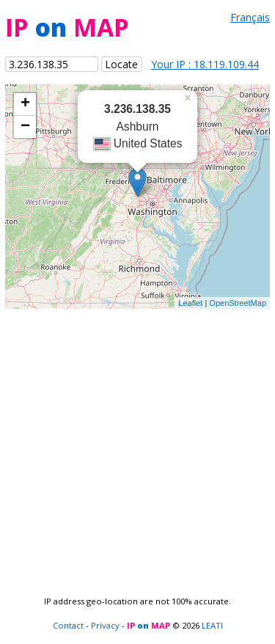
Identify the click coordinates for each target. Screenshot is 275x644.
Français (250, 17)
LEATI (212, 625)
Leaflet (190, 303)
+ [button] (25, 104)
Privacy (105, 625)
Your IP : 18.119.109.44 (205, 64)
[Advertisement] (137, 446)
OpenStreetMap (238, 303)
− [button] (25, 127)
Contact (68, 625)
